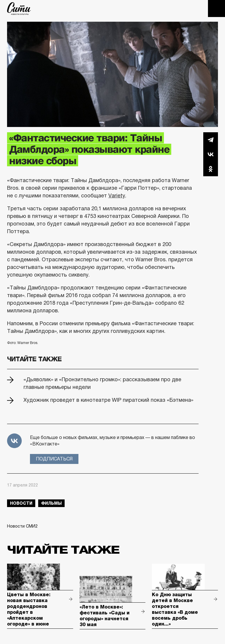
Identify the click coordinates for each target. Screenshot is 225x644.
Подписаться (54, 459)
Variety (117, 196)
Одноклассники (211, 169)
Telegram (211, 140)
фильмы (51, 503)
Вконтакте (211, 154)
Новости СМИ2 (22, 526)
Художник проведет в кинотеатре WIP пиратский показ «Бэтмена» (108, 400)
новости (21, 503)
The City (19, 9)
